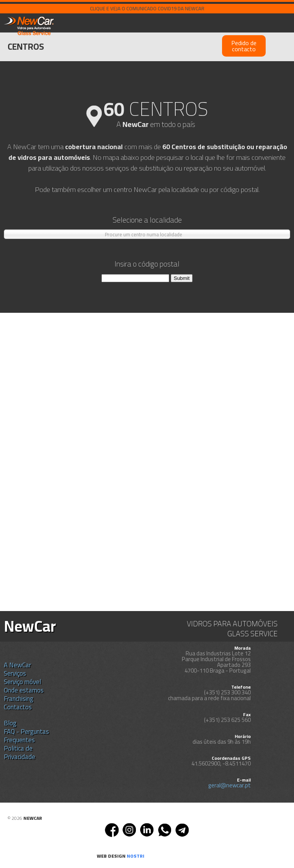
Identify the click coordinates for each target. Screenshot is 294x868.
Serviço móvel (22, 682)
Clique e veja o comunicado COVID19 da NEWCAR (147, 8)
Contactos (18, 707)
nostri (136, 856)
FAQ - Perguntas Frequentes (26, 736)
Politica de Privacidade (20, 753)
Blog (10, 723)
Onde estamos (24, 690)
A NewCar (17, 665)
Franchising (19, 699)
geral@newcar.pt (229, 785)
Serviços (15, 673)
